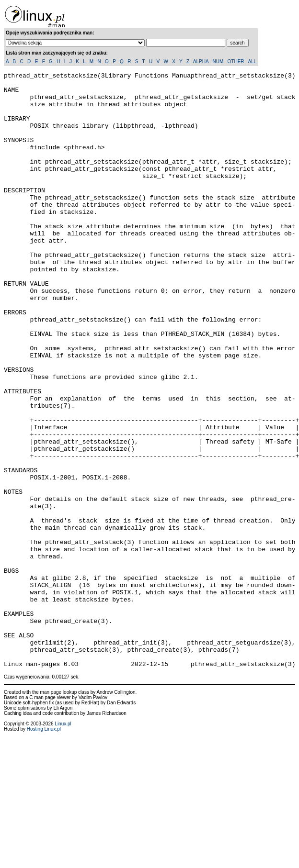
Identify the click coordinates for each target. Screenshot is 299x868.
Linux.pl (63, 843)
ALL (252, 61)
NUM (218, 61)
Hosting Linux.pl (44, 848)
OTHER (236, 61)
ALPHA (201, 61)
